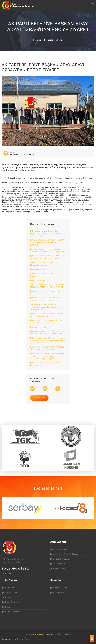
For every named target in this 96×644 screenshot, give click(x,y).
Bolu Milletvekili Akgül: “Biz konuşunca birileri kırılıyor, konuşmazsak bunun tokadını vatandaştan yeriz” (48, 340)
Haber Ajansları (12, 612)
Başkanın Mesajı (61, 549)
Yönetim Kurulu (60, 564)
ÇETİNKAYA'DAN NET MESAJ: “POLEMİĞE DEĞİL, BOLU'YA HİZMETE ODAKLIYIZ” (48, 348)
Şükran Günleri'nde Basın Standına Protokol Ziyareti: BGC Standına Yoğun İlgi (47, 250)
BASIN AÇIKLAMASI (39, 280)
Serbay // (6, 639)
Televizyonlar (11, 593)
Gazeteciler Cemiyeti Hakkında (67, 554)
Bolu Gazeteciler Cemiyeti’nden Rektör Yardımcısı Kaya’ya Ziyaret (46, 315)
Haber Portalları (12, 602)
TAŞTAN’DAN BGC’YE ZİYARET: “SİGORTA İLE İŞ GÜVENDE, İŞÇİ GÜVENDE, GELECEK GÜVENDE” (48, 243)
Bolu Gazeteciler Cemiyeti (42, 634)
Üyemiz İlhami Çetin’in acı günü (44, 327)
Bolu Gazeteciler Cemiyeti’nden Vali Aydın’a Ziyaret (45, 364)
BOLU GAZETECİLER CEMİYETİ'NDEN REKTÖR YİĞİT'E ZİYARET (46, 322)
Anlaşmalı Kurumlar (62, 559)
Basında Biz (59, 593)
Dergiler (9, 607)
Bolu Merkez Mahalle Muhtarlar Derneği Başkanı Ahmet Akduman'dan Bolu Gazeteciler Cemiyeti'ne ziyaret (47, 356)
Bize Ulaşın (39, 398)
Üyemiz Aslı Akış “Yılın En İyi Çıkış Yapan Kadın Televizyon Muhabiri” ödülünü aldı (48, 333)
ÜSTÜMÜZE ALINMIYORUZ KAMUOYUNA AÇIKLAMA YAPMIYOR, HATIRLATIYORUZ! (47, 286)
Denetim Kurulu (60, 569)
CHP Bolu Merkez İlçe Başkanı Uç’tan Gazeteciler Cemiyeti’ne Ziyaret (46, 299)
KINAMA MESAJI (38, 269)
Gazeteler (9, 588)
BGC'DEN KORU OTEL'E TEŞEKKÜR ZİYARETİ (45, 292)
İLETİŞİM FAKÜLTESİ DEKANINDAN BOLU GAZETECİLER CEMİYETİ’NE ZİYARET (48, 257)
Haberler (37, 40)
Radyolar (9, 597)
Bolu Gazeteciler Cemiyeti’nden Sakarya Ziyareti (47, 275)
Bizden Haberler (55, 40)
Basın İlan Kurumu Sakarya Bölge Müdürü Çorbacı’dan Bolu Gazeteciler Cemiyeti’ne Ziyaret (45, 233)
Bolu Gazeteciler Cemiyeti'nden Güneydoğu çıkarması (43, 264)
